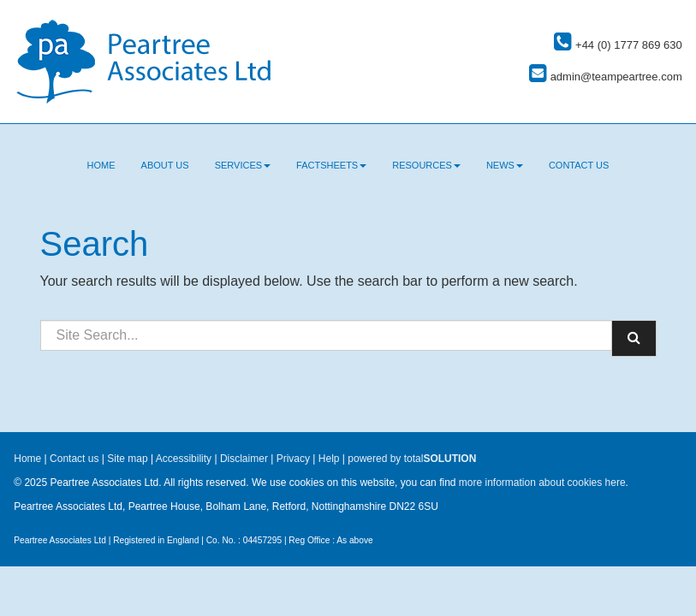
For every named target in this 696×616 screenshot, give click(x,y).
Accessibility (184, 459)
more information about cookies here (542, 483)
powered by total (412, 459)
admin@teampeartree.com (606, 77)
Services (243, 165)
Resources (426, 165)
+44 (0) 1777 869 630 (618, 45)
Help (329, 459)
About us (165, 165)
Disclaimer (244, 459)
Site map (127, 459)
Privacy (293, 459)
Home (101, 165)
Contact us (579, 165)
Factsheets (331, 165)
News (505, 165)
